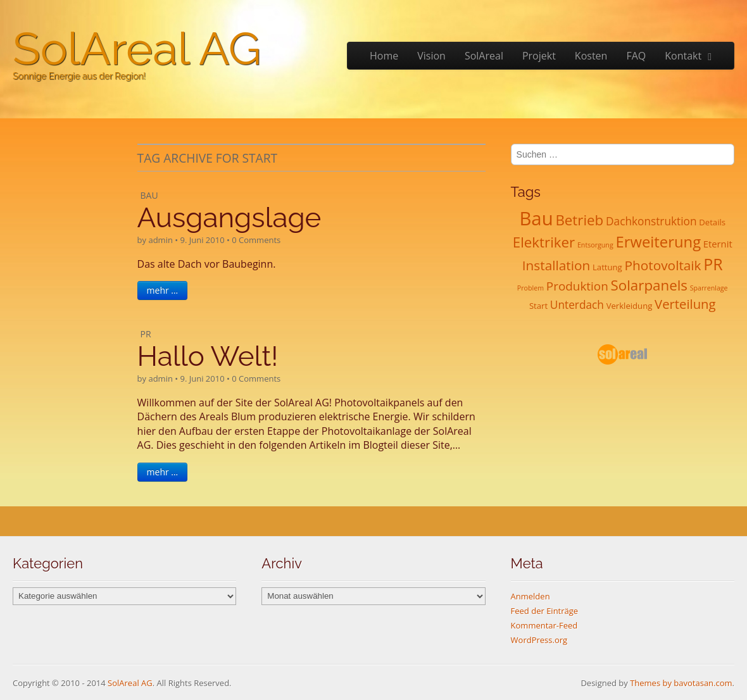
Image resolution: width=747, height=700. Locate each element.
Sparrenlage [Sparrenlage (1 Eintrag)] (709, 288)
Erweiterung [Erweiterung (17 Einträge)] (658, 242)
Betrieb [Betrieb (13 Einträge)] (579, 220)
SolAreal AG (137, 48)
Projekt (539, 56)
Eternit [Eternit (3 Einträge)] (718, 244)
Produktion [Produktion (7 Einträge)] (577, 286)
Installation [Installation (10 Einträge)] (556, 265)
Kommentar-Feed (544, 625)
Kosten (591, 56)
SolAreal (484, 56)
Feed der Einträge (545, 611)
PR (146, 334)
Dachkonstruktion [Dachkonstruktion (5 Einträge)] (651, 221)
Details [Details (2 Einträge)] (712, 222)
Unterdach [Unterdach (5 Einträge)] (577, 305)
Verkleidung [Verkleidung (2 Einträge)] (630, 306)
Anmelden (530, 596)
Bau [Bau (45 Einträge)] (536, 218)
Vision (431, 56)
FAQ (636, 56)
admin (160, 240)
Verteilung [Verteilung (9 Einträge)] (685, 304)
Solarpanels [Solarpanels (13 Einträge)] (649, 285)
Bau (149, 195)
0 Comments (256, 240)
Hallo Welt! (208, 356)
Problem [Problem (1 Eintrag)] (530, 288)
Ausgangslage (229, 217)
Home (384, 56)
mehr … (163, 290)
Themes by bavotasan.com (681, 683)
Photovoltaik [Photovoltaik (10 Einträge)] (662, 265)
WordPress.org (539, 640)
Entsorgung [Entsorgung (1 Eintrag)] (595, 245)
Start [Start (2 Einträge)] (538, 306)
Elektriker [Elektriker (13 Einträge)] (544, 242)
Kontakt (683, 56)
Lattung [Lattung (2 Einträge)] (607, 267)
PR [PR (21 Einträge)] (713, 264)
